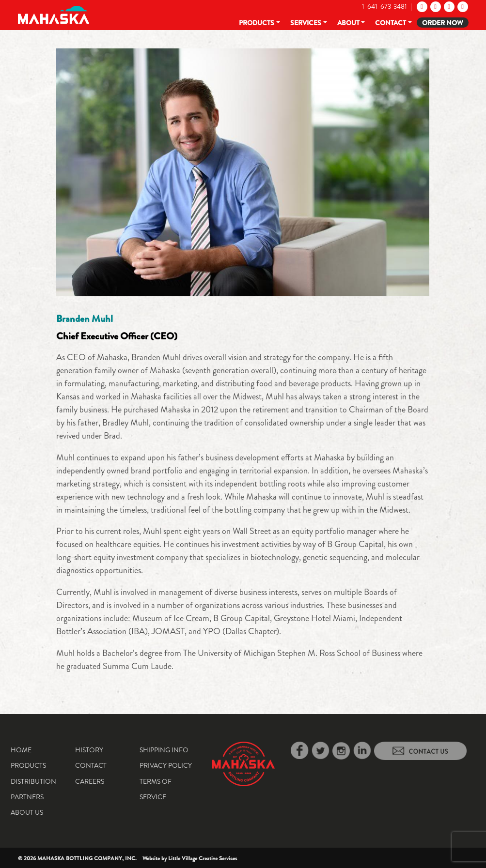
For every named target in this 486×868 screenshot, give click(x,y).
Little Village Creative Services (203, 858)
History (89, 750)
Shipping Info (164, 750)
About (348, 23)
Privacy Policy (166, 765)
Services (306, 23)
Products (257, 23)
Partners (27, 797)
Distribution (33, 781)
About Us (27, 812)
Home (21, 750)
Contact (391, 23)
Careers (90, 781)
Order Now (443, 23)
